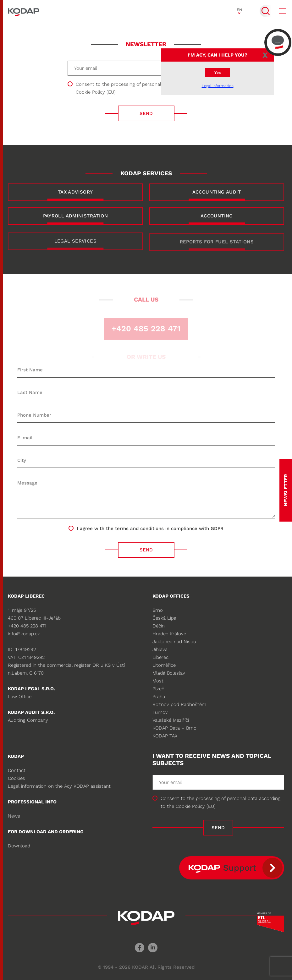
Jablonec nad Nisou (174, 642)
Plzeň (158, 689)
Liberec (160, 657)
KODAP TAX (165, 736)
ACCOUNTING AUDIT (217, 192)
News (14, 816)
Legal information (218, 86)
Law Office (20, 697)
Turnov (160, 712)
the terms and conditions (135, 528)
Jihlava (160, 649)
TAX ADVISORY (75, 192)
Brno (158, 610)
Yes (218, 73)
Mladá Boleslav (169, 673)
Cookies (17, 778)
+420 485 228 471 (27, 626)
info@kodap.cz (24, 634)
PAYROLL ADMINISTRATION (75, 216)
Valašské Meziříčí (171, 720)
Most (158, 681)
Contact (17, 770)
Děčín (159, 626)
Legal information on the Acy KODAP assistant (59, 786)
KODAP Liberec (26, 596)
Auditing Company (28, 720)
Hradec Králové (169, 634)
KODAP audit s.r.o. (31, 712)
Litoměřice (164, 665)
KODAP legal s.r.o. (31, 689)
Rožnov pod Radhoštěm (179, 704)
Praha (159, 697)
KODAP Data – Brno (174, 728)
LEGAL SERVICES (75, 245)
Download (19, 846)
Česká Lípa (164, 618)
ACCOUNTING (217, 216)
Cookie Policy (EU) (96, 92)
